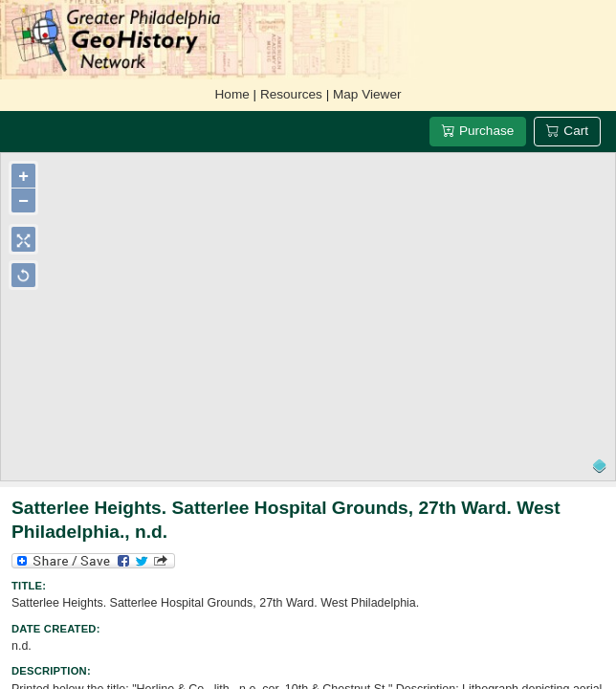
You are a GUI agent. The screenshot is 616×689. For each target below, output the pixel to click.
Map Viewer (367, 94)
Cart (567, 131)
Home (232, 94)
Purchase (478, 131)
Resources (291, 94)
